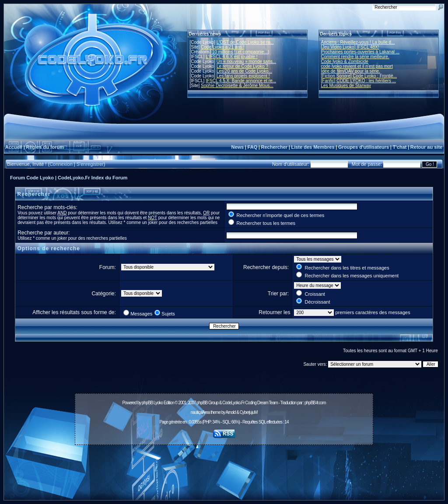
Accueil (14, 147)
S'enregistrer (90, 164)
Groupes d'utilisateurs (364, 147)
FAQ (253, 147)
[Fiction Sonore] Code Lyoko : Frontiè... (359, 76)
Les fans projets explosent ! (243, 76)
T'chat (400, 147)
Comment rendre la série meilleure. (355, 57)
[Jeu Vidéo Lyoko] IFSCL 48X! (350, 47)
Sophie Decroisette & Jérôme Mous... (237, 86)
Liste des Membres (313, 147)
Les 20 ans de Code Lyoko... (244, 71)
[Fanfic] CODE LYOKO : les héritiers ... (359, 81)
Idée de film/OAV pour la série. (351, 71)
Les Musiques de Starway (346, 86)
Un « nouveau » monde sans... (246, 61)
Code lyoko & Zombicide (345, 61)
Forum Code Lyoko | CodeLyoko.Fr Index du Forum (69, 178)
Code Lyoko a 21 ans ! (223, 47)
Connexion (61, 164)
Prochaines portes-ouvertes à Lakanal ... (360, 52)
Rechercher (275, 147)
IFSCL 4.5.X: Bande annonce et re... (241, 81)
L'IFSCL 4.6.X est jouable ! (231, 57)
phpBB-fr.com (315, 403)
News (237, 147)
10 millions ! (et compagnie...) (241, 52)
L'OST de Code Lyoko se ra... (245, 42)
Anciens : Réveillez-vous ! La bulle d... (358, 42)
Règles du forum (45, 147)
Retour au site (426, 147)
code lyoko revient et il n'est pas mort (357, 66)
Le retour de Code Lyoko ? (242, 66)
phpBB (147, 403)
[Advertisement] (224, 468)
